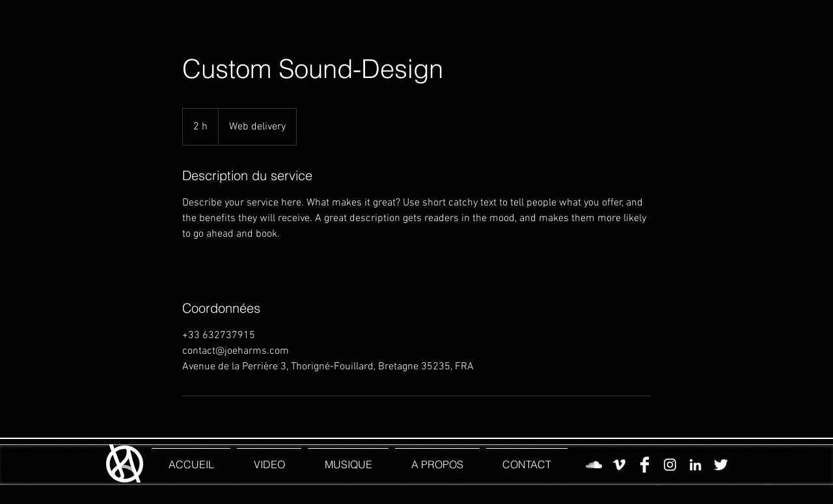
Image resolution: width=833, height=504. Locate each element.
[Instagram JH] (670, 465)
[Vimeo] (619, 465)
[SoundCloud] (594, 465)
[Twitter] (721, 465)
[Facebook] (645, 465)
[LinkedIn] (695, 465)
